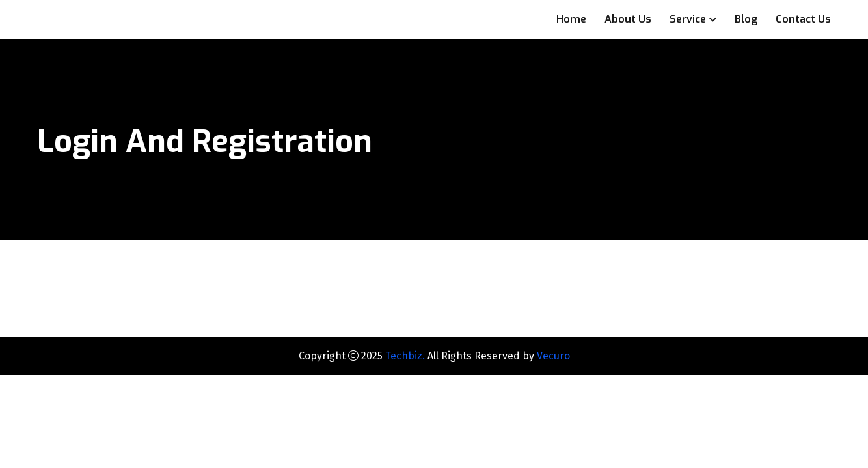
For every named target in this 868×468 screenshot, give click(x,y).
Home (571, 19)
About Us (628, 19)
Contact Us (803, 19)
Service (688, 19)
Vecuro (553, 356)
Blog (746, 19)
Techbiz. (405, 356)
